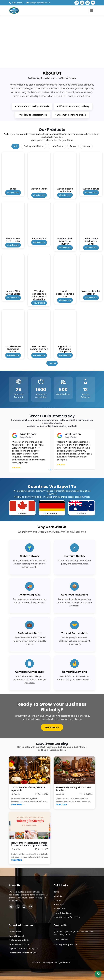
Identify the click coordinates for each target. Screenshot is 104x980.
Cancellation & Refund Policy (67, 917)
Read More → (18, 805)
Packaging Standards (19, 940)
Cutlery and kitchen (34, 146)
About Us (58, 896)
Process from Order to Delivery (23, 953)
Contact (57, 900)
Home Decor (57, 146)
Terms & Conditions (63, 913)
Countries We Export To (20, 944)
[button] (48, 470)
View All (52, 363)
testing (86, 146)
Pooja (73, 146)
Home (56, 892)
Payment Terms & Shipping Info (23, 949)
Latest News (59, 904)
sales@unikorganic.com (40, 3)
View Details (13, 193)
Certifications (15, 932)
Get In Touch (52, 727)
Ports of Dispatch (17, 936)
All (15, 146)
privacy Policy (60, 909)
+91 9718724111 (18, 3)
